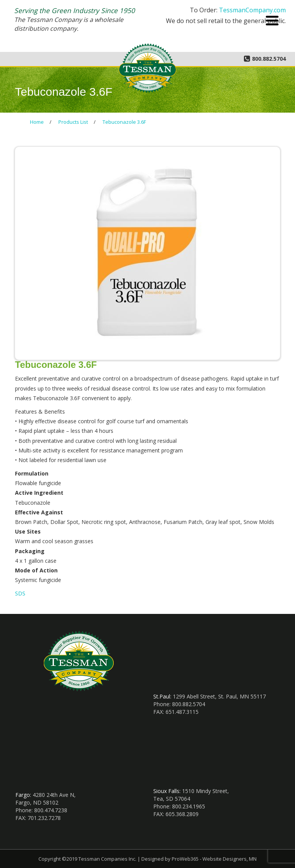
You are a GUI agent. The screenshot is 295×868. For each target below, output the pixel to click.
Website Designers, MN (230, 859)
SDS (20, 593)
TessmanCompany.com (252, 10)
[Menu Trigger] (272, 20)
